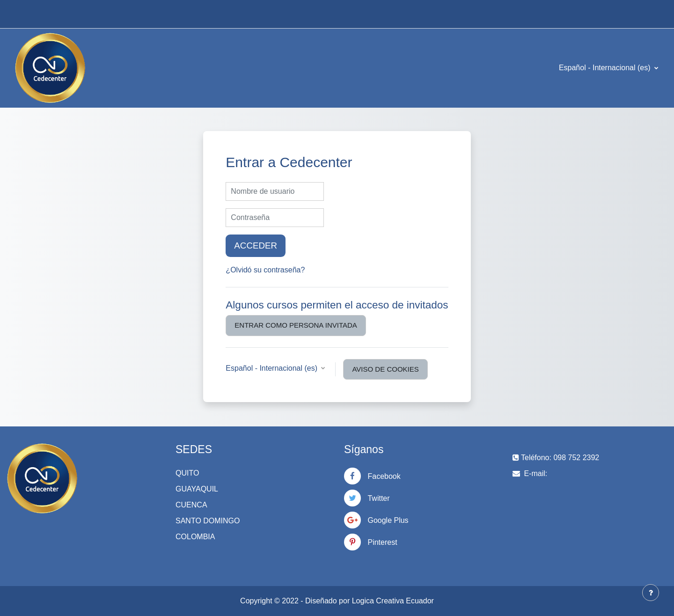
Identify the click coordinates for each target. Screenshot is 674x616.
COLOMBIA (195, 537)
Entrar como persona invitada (296, 325)
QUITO (187, 473)
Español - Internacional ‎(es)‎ (606, 68)
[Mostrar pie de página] (651, 593)
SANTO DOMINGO (208, 521)
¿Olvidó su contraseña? (265, 270)
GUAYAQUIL (197, 489)
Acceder (256, 246)
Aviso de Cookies (385, 369)
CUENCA (191, 505)
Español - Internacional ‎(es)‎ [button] (272, 368)
